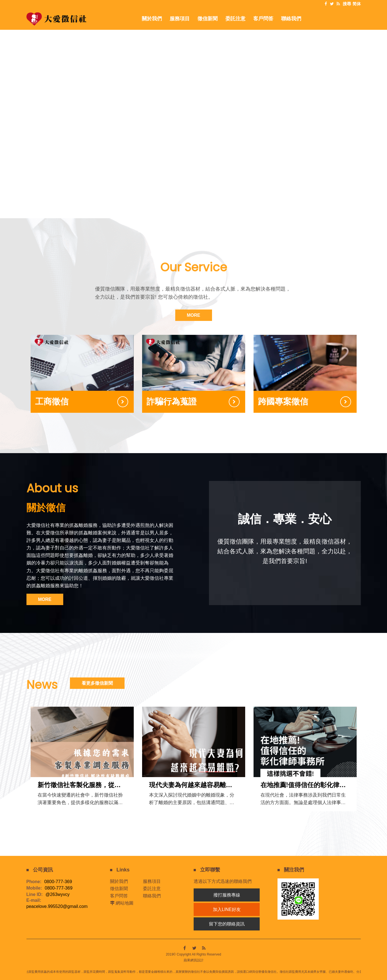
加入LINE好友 (227, 909)
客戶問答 (119, 896)
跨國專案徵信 (283, 401)
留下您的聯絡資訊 (227, 924)
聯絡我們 (152, 896)
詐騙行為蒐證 (172, 401)
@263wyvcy (58, 894)
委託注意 (152, 889)
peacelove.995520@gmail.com (57, 907)
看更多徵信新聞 (97, 683)
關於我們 (119, 881)
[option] (193, 110)
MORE (194, 315)
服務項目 (152, 881)
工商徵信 (52, 401)
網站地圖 (125, 903)
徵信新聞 (119, 889)
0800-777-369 (58, 882)
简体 (357, 4)
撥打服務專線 (227, 895)
